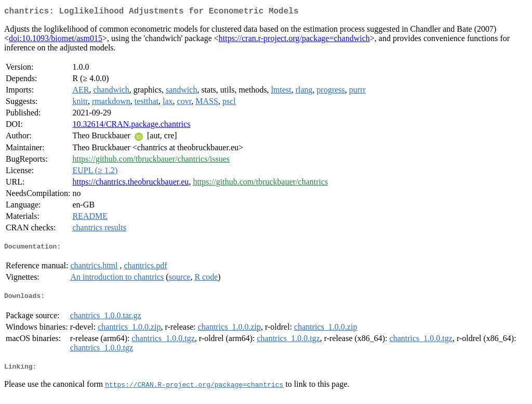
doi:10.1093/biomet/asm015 (56, 40)
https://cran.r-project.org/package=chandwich (294, 40)
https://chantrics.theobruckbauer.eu (130, 184)
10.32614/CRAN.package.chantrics (131, 126)
